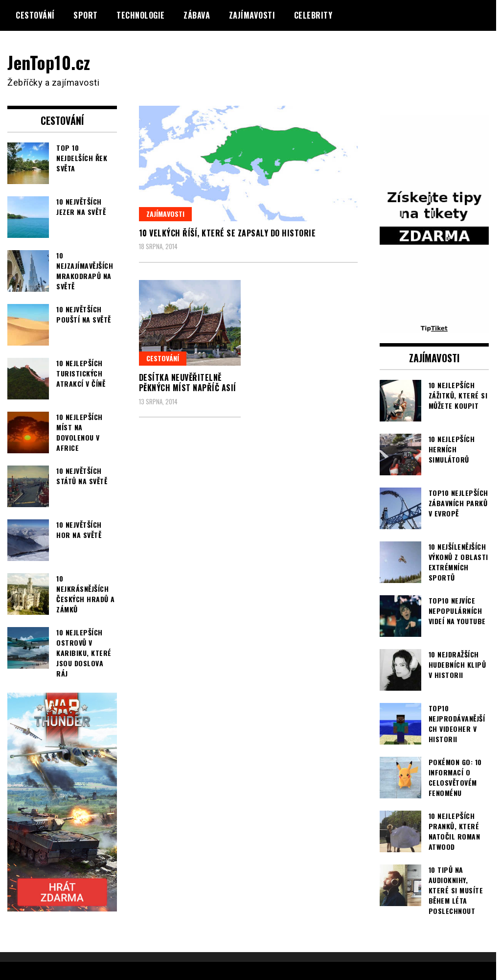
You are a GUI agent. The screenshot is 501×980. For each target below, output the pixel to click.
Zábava (197, 15)
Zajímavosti (252, 15)
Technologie (141, 15)
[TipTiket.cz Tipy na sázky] (434, 327)
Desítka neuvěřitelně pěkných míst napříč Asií (188, 383)
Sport (86, 15)
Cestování (35, 15)
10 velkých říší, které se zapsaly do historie (228, 233)
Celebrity (313, 15)
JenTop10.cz (50, 62)
